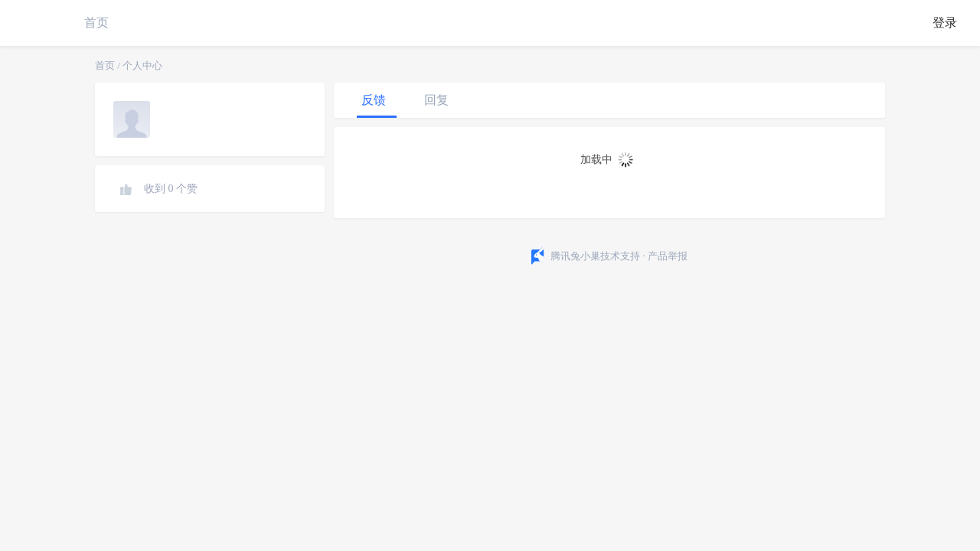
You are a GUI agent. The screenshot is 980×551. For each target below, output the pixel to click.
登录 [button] (945, 23)
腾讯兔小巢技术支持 (595, 256)
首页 (96, 23)
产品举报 (668, 256)
